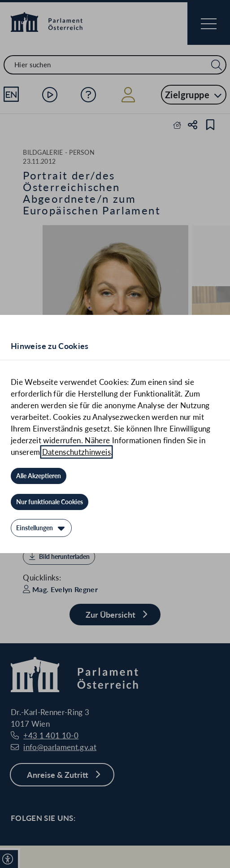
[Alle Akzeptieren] (39, 476)
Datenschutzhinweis (76, 452)
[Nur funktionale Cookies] (50, 502)
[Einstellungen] (41, 528)
